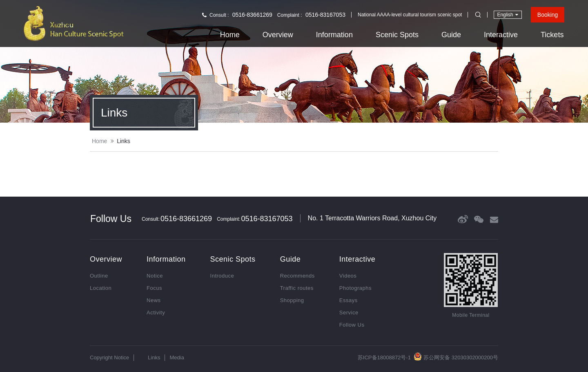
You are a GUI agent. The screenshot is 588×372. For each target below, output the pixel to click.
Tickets (552, 35)
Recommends (297, 276)
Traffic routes (297, 288)
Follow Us (352, 325)
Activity (156, 313)
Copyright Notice (109, 357)
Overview (278, 35)
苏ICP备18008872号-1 (384, 357)
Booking (548, 15)
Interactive (501, 35)
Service (349, 313)
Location (101, 288)
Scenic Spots (397, 35)
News (154, 300)
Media (177, 357)
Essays (349, 300)
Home (230, 35)
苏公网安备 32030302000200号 (456, 356)
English (507, 15)
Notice (155, 276)
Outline (99, 276)
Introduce (222, 276)
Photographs (355, 288)
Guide (451, 35)
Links (124, 141)
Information (334, 35)
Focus (154, 288)
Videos (348, 276)
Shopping (292, 300)
